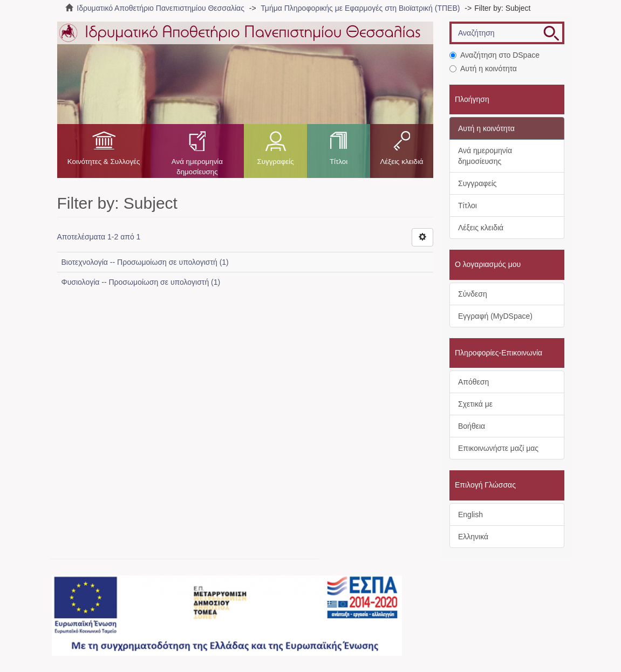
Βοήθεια (472, 426)
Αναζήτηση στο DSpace (494, 55)
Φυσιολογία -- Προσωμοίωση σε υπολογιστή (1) (141, 282)
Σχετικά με (475, 404)
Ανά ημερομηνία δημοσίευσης (197, 167)
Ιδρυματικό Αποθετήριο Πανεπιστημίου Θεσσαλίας (161, 8)
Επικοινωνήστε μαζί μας (498, 448)
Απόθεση (473, 382)
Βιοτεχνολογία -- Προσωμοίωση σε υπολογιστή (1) (145, 262)
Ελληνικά (473, 537)
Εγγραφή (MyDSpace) (495, 316)
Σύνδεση (473, 294)
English (470, 515)
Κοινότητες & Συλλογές (104, 162)
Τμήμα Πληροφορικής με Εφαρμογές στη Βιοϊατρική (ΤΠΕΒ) (360, 8)
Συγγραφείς (275, 162)
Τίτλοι (339, 162)
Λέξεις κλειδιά (401, 162)
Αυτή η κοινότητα (483, 68)
